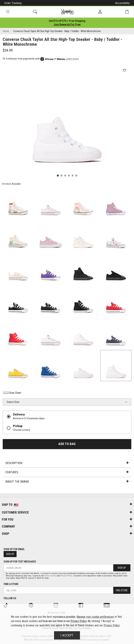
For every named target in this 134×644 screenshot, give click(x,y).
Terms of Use (50, 576)
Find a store (11, 584)
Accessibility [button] (122, 3)
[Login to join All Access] (67, 21)
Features (67, 472)
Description (67, 463)
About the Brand (67, 482)
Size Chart (12, 393)
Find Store (122, 590)
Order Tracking (13, 3)
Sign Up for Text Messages (20, 562)
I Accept (67, 635)
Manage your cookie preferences (95, 617)
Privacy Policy (66, 576)
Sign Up (10, 554)
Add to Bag (67, 444)
